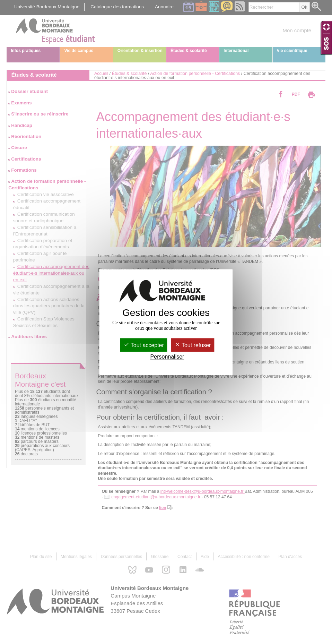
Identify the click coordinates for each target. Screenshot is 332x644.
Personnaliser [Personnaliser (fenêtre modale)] (167, 357)
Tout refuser (193, 345)
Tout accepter (144, 345)
